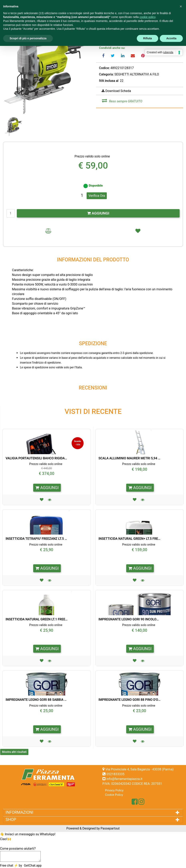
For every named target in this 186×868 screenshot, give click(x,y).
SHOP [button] (12, 820)
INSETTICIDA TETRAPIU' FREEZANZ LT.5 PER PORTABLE (37, 539)
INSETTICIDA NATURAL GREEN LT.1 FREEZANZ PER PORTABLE (37, 619)
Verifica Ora (97, 196)
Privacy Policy (114, 790)
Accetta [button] (171, 38)
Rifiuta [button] (148, 38)
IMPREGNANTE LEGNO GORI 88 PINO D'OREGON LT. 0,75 (130, 700)
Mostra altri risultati (14, 752)
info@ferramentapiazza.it (124, 779)
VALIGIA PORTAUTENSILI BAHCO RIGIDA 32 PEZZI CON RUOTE (37, 458)
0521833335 (115, 774)
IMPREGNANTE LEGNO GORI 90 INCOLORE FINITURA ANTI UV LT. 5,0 (130, 619)
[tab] (93, 812)
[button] (46, 70)
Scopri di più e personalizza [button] (28, 38)
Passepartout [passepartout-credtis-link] (110, 828)
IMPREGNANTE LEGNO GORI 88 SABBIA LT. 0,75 (37, 700)
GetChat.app (33, 866)
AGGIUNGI (98, 213)
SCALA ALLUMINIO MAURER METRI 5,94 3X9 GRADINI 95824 (130, 458)
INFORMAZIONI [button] (20, 812)
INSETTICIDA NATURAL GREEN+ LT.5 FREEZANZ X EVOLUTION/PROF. (130, 539)
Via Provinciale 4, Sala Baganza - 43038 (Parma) (139, 769)
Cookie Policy (114, 795)
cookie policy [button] (147, 17)
